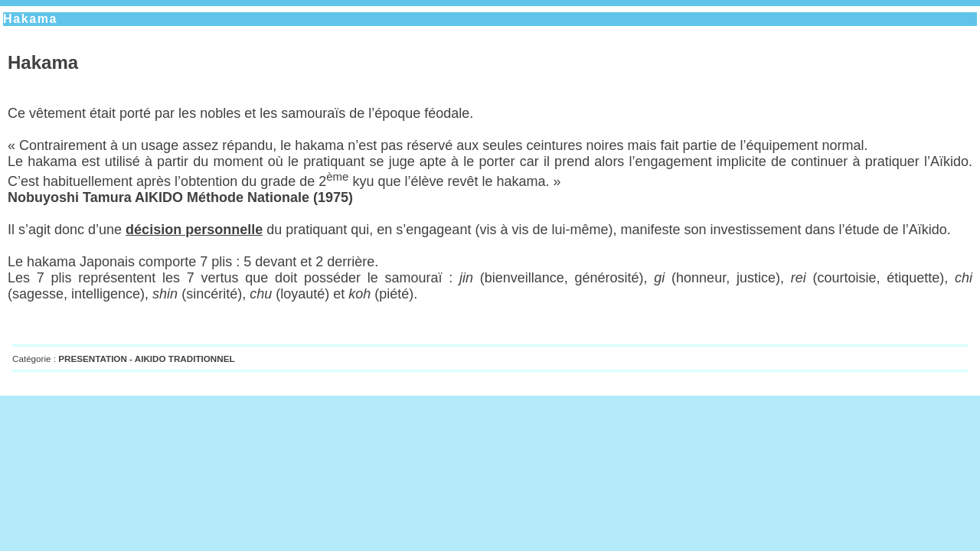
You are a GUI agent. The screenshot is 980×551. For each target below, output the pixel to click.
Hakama (30, 19)
